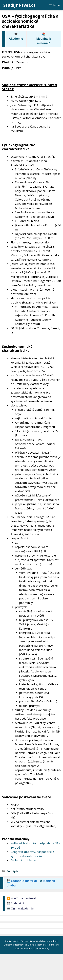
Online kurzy (43, 949)
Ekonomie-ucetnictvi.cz (15, 945)
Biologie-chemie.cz (37, 945)
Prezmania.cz (28, 949)
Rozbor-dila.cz (28, 941)
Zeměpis (12, 871)
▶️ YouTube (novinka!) (22, 898)
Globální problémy (23, 860)
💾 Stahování (15, 903)
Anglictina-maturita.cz (47, 941)
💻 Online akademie (20, 908)
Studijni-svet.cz (19, 5)
